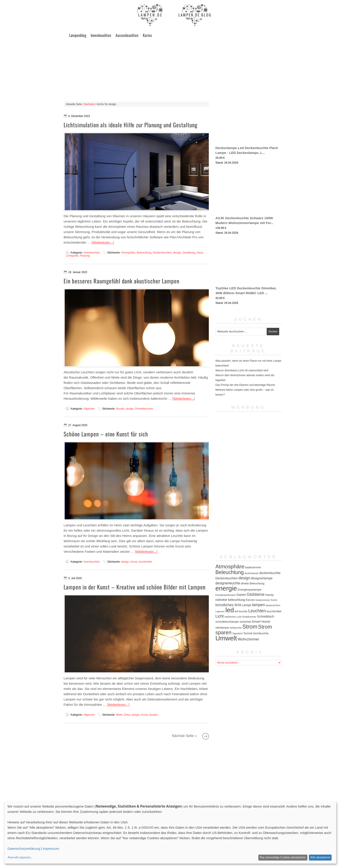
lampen (153, 715)
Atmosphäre (128, 253)
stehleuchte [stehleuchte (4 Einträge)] (236, 628)
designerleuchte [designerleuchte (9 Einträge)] (228, 583)
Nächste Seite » (206, 736)
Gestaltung (189, 253)
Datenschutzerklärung (24, 849)
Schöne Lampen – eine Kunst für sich (106, 434)
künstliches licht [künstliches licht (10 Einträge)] (228, 605)
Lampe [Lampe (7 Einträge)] (247, 605)
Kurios (147, 35)
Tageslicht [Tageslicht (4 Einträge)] (237, 633)
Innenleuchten (101, 35)
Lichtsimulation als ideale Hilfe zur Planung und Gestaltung (130, 125)
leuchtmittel (145, 562)
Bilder (119, 715)
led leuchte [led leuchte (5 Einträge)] (241, 611)
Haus (200, 253)
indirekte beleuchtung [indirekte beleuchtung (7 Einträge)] (230, 600)
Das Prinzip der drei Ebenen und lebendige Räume (245, 385)
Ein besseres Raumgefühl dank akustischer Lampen (121, 281)
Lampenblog (78, 35)
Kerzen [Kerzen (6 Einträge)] (250, 600)
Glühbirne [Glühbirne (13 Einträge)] (256, 594)
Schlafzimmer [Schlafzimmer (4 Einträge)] (249, 617)
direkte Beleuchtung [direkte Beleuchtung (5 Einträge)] (253, 584)
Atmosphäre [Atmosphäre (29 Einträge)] (230, 566)
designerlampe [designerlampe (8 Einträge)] (262, 578)
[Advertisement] (172, 71)
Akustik (120, 409)
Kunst (134, 562)
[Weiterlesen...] (103, 242)
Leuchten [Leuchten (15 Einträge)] (257, 611)
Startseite (89, 104)
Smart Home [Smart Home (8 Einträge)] (261, 621)
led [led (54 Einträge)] (230, 610)
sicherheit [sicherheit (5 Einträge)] (245, 622)
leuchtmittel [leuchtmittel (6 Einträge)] (274, 611)
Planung (85, 256)
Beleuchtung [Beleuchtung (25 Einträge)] (230, 572)
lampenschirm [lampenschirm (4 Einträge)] (273, 605)
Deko (127, 715)
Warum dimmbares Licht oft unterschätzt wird (242, 370)
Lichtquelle (72, 256)
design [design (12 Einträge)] (244, 578)
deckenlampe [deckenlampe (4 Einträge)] (251, 573)
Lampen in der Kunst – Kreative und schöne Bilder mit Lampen (135, 587)
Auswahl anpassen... (20, 857)
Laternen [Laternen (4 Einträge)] (220, 611)
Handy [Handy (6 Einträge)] (269, 595)
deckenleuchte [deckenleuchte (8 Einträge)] (270, 573)
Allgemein (89, 409)
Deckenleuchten (162, 253)
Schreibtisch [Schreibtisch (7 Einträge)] (265, 616)
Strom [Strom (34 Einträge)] (250, 627)
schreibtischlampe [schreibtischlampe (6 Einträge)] (227, 622)
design (177, 253)
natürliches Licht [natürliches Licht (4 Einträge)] (233, 617)
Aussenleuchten (127, 35)
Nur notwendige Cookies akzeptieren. (283, 857)
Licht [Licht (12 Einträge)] (220, 616)
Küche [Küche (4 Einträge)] (274, 600)
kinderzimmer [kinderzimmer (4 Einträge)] (263, 600)
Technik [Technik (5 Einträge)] (248, 633)
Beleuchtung (144, 253)
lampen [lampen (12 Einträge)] (259, 605)
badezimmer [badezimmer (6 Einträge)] (253, 567)
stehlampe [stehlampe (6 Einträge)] (222, 628)
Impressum (51, 849)
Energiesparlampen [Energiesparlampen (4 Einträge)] (226, 595)
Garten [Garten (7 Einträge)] (241, 595)
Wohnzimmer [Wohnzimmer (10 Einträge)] (248, 639)
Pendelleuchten (144, 409)
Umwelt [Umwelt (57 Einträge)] (226, 638)
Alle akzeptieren (320, 857)
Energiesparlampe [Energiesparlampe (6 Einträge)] (250, 590)
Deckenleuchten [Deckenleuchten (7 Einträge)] (227, 578)
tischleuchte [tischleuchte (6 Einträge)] (261, 633)
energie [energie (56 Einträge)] (226, 588)
